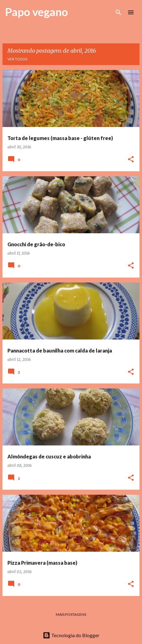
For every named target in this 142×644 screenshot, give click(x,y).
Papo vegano (36, 12)
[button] (131, 160)
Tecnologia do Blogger (71, 635)
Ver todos (17, 59)
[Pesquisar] (118, 12)
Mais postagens (71, 614)
